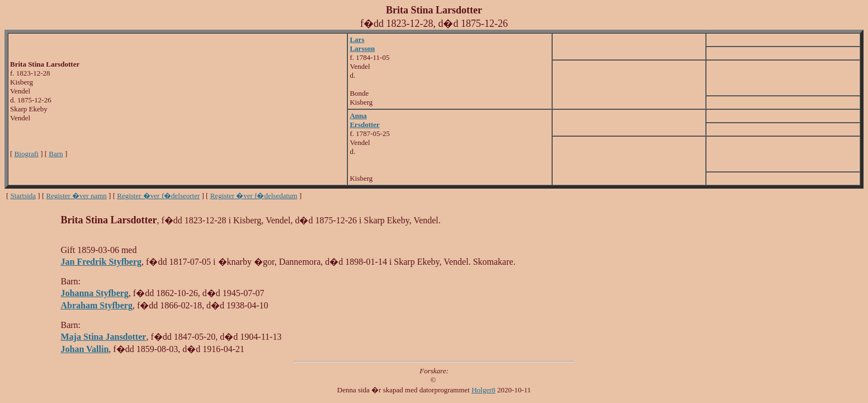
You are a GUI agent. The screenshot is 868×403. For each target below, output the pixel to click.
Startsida (23, 196)
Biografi (27, 154)
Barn (56, 154)
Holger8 (483, 390)
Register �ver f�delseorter (158, 196)
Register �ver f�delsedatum (254, 196)
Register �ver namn (77, 196)
